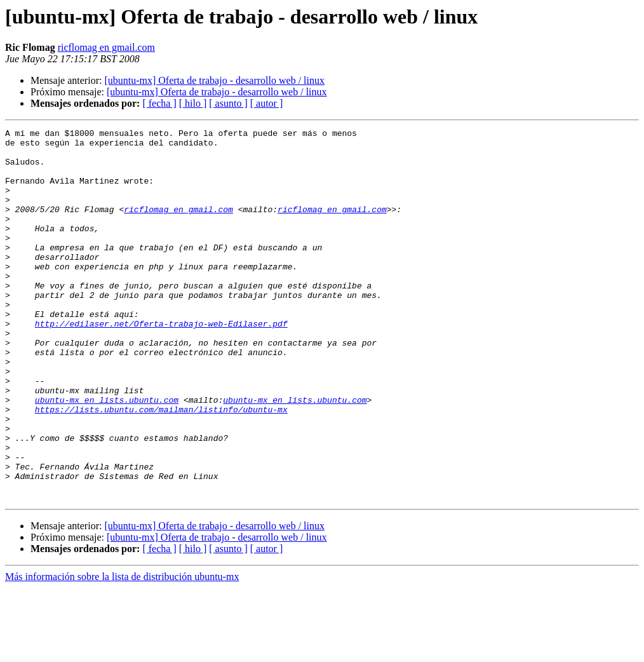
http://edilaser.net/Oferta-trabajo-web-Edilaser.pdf (161, 363)
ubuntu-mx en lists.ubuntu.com (107, 455)
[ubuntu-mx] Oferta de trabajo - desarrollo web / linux (214, 80)
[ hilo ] (193, 103)
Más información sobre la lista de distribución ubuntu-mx (122, 651)
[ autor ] (267, 103)
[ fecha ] (159, 103)
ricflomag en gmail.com (106, 47)
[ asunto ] (228, 103)
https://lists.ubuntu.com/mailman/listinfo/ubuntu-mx (161, 466)
